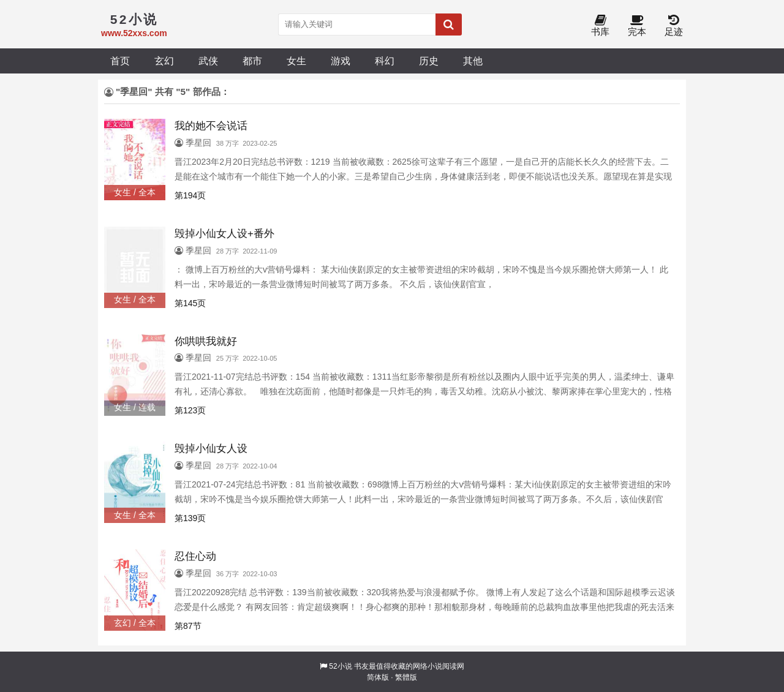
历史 (429, 61)
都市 (252, 61)
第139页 (190, 518)
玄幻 (164, 61)
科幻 (385, 61)
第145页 (190, 303)
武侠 (208, 61)
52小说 (340, 666)
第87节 (188, 626)
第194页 (190, 195)
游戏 (341, 61)
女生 (296, 61)
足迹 (674, 26)
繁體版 (406, 677)
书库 (600, 26)
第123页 (190, 410)
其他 (473, 61)
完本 (637, 26)
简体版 (378, 677)
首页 (120, 61)
